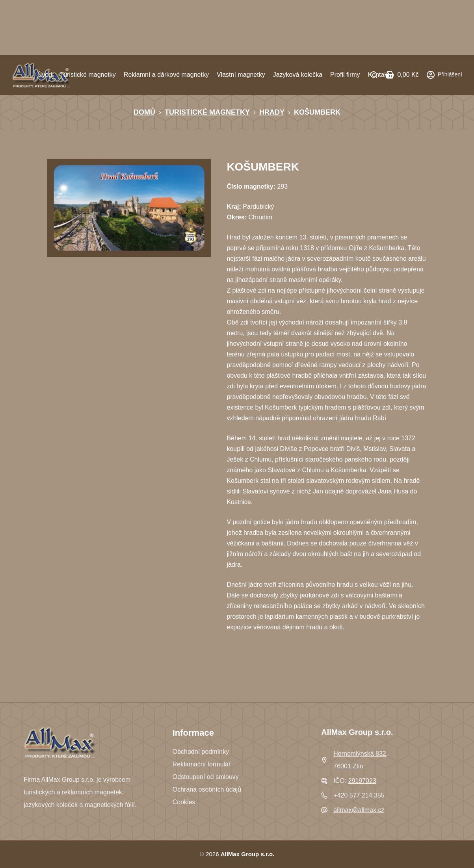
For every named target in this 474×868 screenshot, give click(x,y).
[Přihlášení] (444, 75)
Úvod (45, 75)
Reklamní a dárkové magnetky (166, 75)
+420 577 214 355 (359, 795)
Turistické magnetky (88, 75)
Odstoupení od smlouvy (206, 777)
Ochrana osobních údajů (207, 789)
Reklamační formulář (202, 764)
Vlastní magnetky (241, 75)
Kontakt (379, 75)
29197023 (362, 781)
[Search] (374, 75)
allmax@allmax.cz (359, 810)
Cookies (184, 802)
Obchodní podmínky (201, 752)
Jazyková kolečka (298, 75)
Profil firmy (345, 75)
